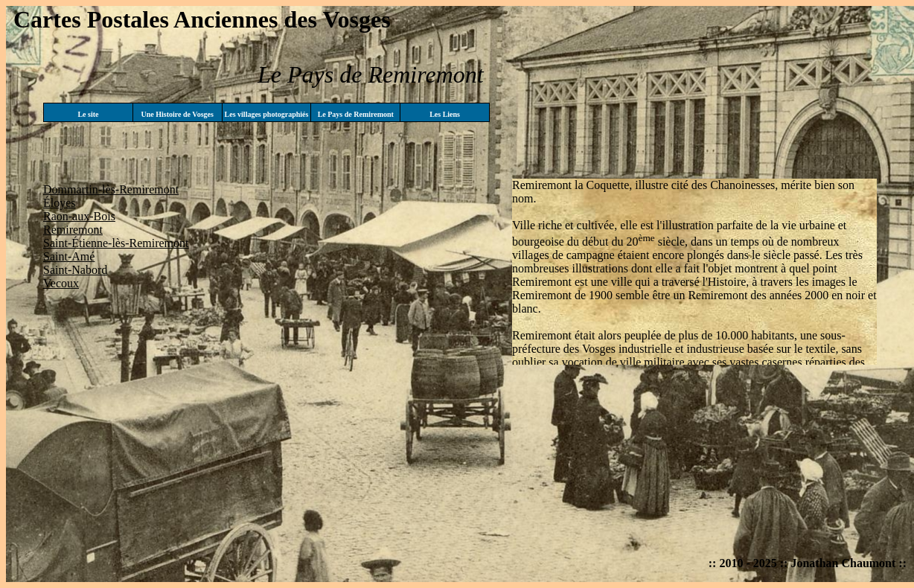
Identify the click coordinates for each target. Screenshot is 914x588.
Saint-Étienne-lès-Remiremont (116, 243)
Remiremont (73, 230)
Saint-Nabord (75, 270)
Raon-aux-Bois (79, 216)
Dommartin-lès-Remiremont (111, 189)
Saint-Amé (69, 256)
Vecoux (61, 283)
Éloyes (60, 203)
